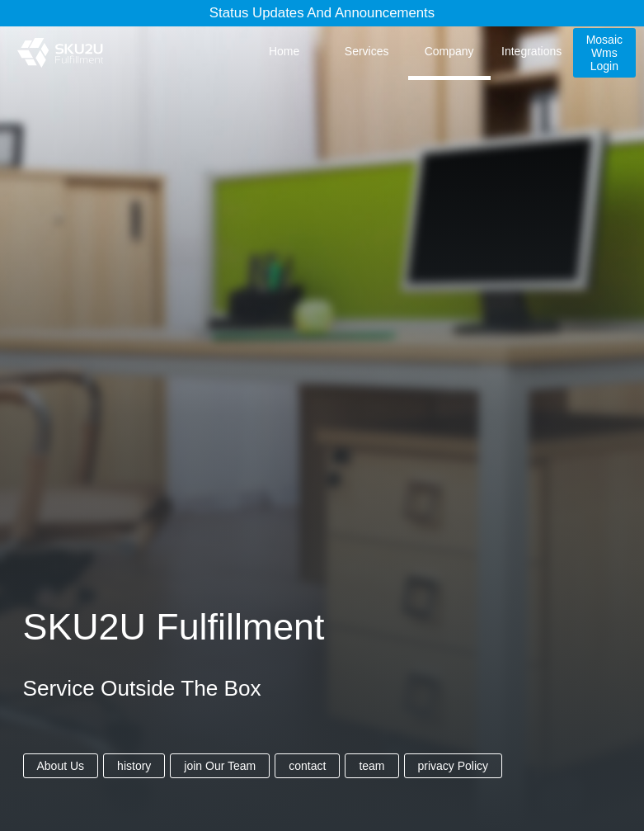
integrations (531, 51)
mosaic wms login (604, 53)
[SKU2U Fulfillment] (60, 53)
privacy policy (454, 766)
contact (307, 766)
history (134, 766)
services (367, 51)
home (284, 51)
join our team (220, 766)
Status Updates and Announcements (322, 13)
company (449, 51)
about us (61, 766)
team (371, 766)
